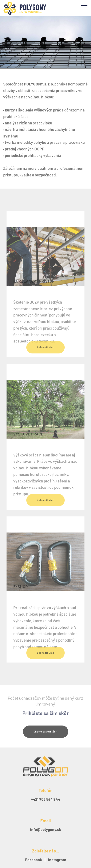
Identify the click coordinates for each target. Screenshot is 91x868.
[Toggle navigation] (84, 7)
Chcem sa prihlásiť (46, 735)
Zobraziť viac (45, 351)
